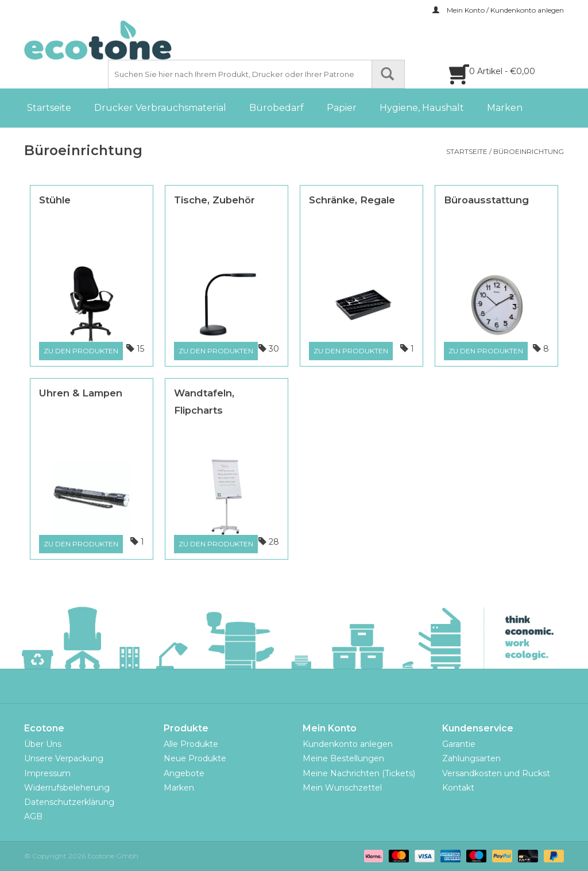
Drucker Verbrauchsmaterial (160, 108)
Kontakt (458, 788)
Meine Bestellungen (343, 758)
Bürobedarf (276, 108)
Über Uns (43, 744)
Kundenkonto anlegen (348, 744)
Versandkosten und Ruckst (496, 773)
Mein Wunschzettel (342, 788)
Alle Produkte (191, 744)
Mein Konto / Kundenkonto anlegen (498, 10)
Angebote (184, 773)
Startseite (49, 108)
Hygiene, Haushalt (422, 108)
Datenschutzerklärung (69, 802)
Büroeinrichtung (529, 151)
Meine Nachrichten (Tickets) (359, 773)
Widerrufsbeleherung (67, 788)
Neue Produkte (195, 758)
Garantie (459, 744)
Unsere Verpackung (64, 758)
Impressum (47, 773)
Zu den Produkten (81, 351)
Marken (505, 108)
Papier (342, 108)
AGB (33, 816)
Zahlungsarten (471, 758)
